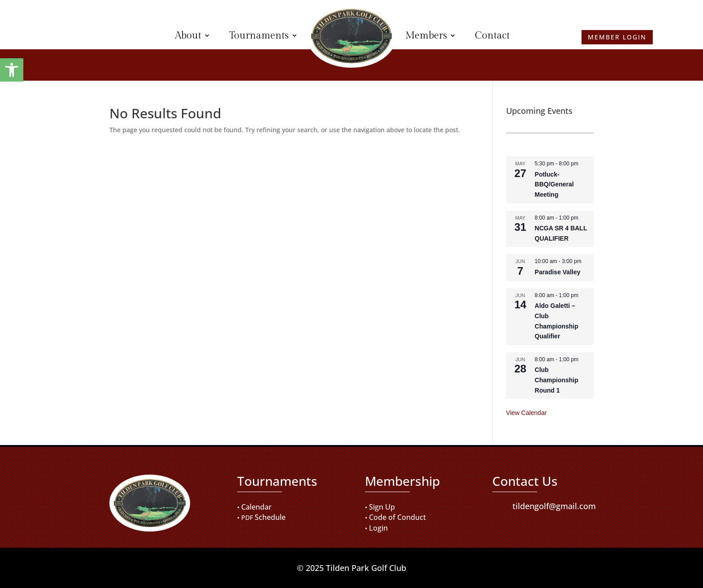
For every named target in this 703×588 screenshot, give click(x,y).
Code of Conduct (397, 517)
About (188, 35)
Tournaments (259, 35)
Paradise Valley (558, 272)
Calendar (256, 507)
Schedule (270, 517)
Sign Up (382, 507)
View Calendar (527, 413)
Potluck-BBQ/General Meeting (554, 184)
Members (426, 35)
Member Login (86, 35)
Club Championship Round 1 (557, 380)
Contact (492, 35)
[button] (12, 70)
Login (378, 528)
